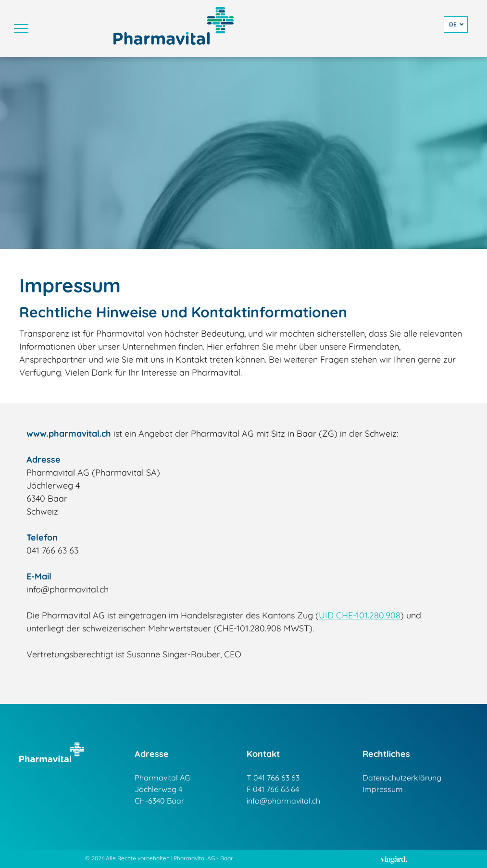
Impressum (383, 789)
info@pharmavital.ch (283, 801)
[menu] (21, 28)
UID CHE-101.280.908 (360, 615)
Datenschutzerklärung (402, 778)
